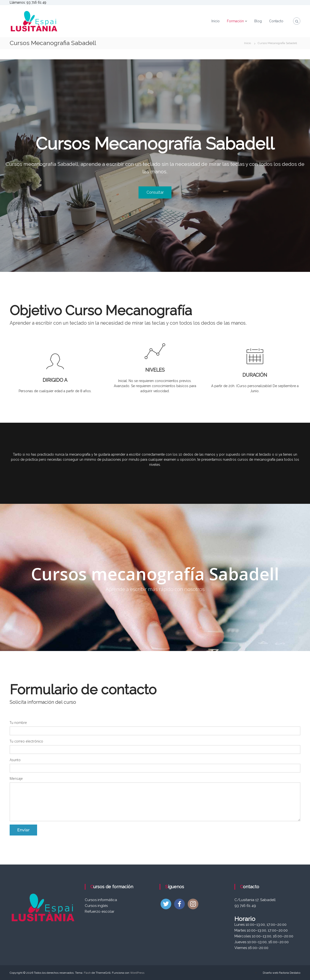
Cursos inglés (96, 906)
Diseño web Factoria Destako (282, 973)
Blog (258, 21)
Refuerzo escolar (100, 911)
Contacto (276, 21)
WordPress (137, 973)
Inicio (216, 21)
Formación (235, 21)
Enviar (23, 830)
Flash (87, 973)
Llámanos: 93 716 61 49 (28, 2)
